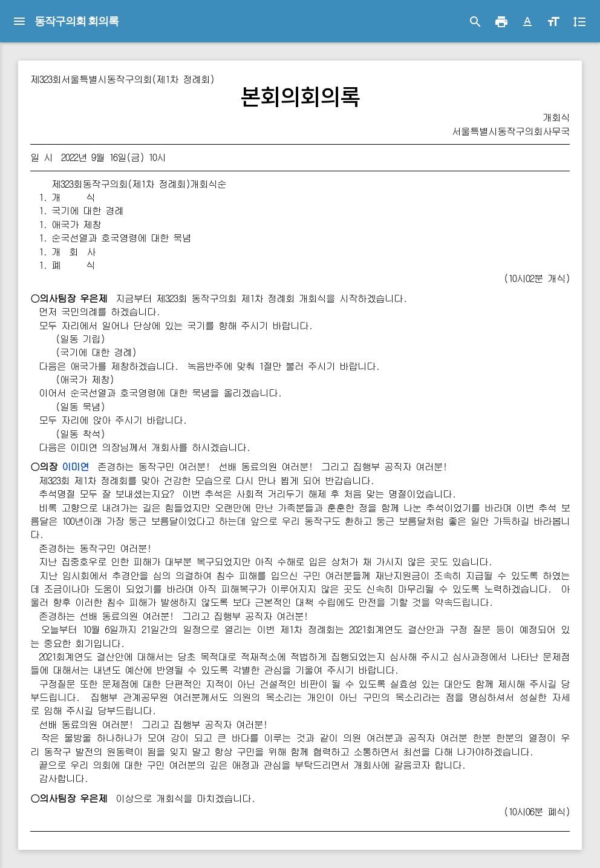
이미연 (75, 466)
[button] (527, 22)
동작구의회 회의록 (77, 21)
